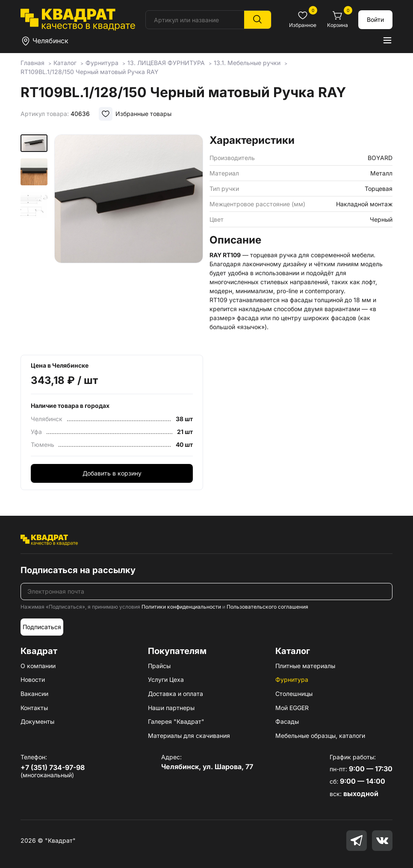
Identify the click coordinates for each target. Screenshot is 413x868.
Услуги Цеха (166, 679)
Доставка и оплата (176, 694)
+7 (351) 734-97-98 (53, 767)
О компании (38, 666)
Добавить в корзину (112, 473)
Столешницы (294, 694)
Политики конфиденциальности (181, 607)
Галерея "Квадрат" (176, 721)
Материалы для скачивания (189, 736)
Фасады (287, 721)
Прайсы (159, 666)
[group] (129, 242)
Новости (33, 679)
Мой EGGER (292, 708)
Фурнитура (292, 679)
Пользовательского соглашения (267, 607)
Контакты (34, 708)
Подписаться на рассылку (78, 570)
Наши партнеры (171, 708)
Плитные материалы (305, 666)
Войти (375, 19)
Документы (37, 721)
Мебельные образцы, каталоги (320, 736)
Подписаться (42, 627)
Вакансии (34, 694)
